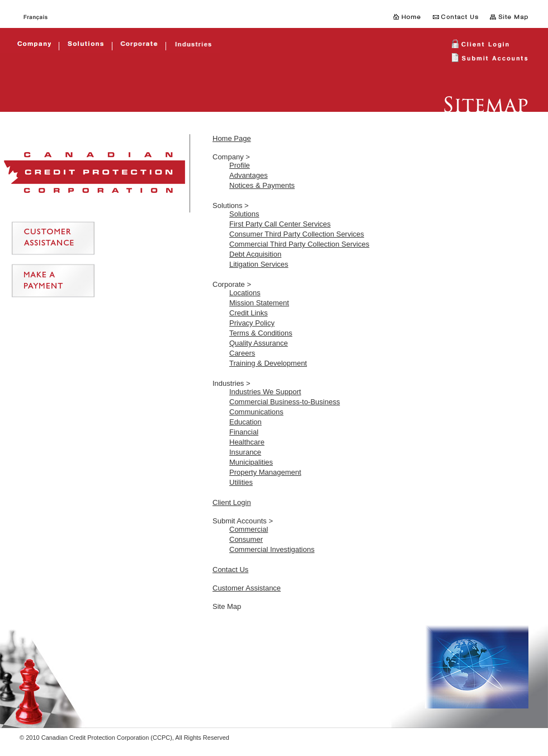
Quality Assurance (259, 343)
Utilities (241, 482)
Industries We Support (265, 392)
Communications (256, 412)
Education (245, 422)
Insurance (245, 452)
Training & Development (268, 363)
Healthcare (247, 442)
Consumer (246, 539)
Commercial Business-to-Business (285, 402)
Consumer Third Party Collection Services (297, 234)
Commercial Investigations (272, 549)
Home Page (232, 138)
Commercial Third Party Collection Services (299, 244)
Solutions (244, 214)
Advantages (249, 175)
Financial (244, 432)
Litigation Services (259, 264)
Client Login (232, 502)
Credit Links (249, 313)
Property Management (265, 472)
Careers (242, 353)
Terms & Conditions (261, 333)
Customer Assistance (247, 588)
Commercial (249, 529)
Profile (240, 165)
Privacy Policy (252, 323)
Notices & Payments (262, 185)
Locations (245, 293)
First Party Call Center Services (280, 224)
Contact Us (230, 570)
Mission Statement (259, 303)
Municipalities (251, 462)
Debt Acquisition (255, 254)
